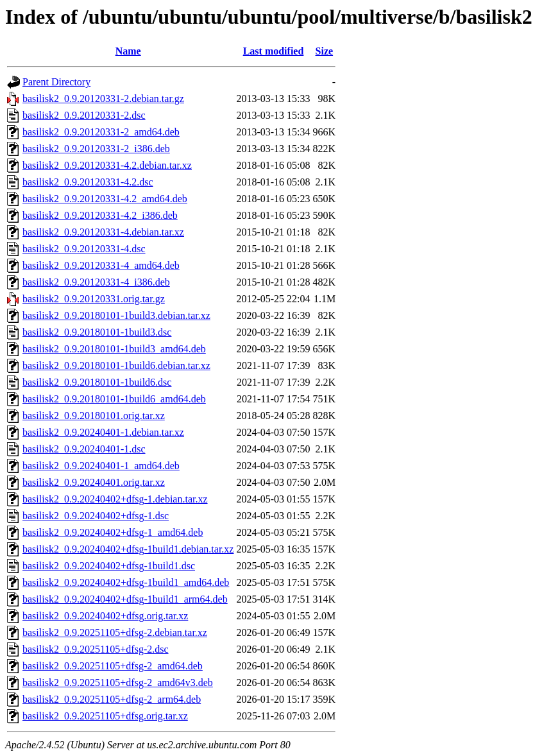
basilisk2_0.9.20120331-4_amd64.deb (101, 265)
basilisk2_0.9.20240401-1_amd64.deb (101, 466)
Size (325, 51)
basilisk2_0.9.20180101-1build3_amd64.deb (114, 349)
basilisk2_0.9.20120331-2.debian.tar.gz (103, 99)
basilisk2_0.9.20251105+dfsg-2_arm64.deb (112, 699)
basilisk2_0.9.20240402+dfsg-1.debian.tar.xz (115, 499)
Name (128, 51)
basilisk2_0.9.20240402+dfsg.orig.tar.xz (105, 616)
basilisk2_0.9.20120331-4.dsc (84, 249)
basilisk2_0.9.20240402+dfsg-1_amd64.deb (113, 532)
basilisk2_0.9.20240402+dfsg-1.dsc (96, 516)
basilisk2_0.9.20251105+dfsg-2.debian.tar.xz (115, 632)
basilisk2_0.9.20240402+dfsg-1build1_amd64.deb (126, 582)
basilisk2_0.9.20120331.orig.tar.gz (94, 299)
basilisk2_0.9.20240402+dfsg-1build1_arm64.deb (125, 599)
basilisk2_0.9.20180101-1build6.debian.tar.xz (116, 365)
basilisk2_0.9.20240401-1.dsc (84, 449)
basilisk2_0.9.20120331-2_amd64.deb (101, 132)
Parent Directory (56, 82)
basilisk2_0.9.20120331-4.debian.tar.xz (103, 232)
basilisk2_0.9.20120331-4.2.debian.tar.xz (107, 165)
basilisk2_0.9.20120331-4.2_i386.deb (100, 215)
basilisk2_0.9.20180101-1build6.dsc (97, 382)
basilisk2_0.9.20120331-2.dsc (84, 115)
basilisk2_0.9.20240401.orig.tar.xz (94, 482)
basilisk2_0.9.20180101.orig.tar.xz (94, 416)
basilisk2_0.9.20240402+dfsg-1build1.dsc (109, 566)
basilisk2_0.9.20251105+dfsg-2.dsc (96, 649)
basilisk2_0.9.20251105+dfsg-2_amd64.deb (113, 666)
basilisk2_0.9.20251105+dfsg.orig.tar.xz (105, 716)
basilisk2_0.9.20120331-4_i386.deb (96, 282)
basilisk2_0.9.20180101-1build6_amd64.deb (114, 399)
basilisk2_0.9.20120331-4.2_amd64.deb (105, 199)
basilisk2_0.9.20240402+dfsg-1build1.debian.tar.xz (128, 549)
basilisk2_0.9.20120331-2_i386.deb (96, 149)
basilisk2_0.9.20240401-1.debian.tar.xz (103, 432)
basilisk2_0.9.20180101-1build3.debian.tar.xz (116, 315)
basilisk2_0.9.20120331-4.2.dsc (88, 182)
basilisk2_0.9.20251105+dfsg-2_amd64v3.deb (118, 683)
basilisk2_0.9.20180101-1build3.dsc (97, 332)
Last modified (274, 51)
